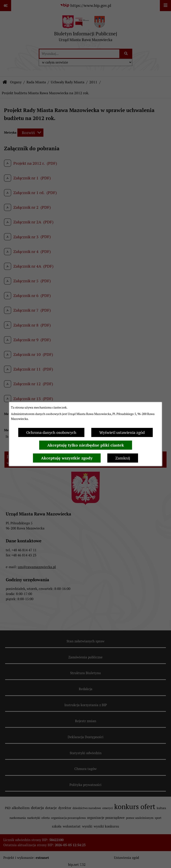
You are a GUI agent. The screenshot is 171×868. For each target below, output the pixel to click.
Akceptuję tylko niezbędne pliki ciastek (86, 445)
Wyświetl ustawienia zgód (122, 432)
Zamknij (123, 458)
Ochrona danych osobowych (51, 432)
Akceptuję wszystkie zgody (67, 458)
